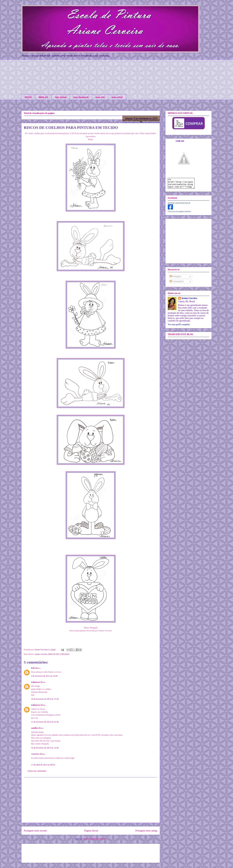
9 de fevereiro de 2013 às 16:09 (44, 676)
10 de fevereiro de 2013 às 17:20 (45, 699)
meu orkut (117, 97)
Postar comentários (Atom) (94, 839)
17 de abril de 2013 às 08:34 (43, 765)
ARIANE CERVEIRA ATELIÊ (179, 205)
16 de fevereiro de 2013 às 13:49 (45, 748)
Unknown (35, 682)
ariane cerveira (41, 654)
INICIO (28, 97)
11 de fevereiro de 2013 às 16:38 (45, 722)
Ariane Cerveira (189, 300)
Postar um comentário (37, 771)
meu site (100, 97)
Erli (33, 668)
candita (34, 728)
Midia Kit (43, 97)
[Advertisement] (91, 800)
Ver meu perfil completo (179, 326)
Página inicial (91, 830)
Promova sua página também (179, 213)
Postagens (176, 278)
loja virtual (61, 97)
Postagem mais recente (35, 830)
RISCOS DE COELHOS (59, 654)
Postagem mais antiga (146, 830)
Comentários (177, 283)
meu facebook (81, 97)
